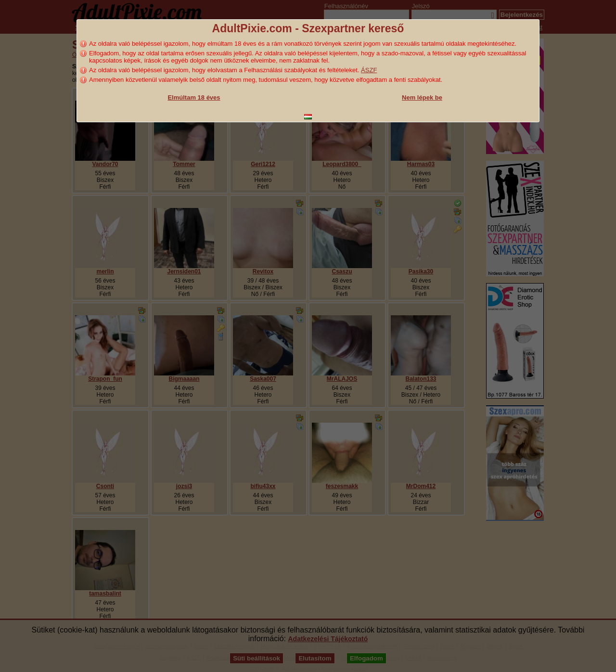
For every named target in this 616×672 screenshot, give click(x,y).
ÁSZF (369, 70)
